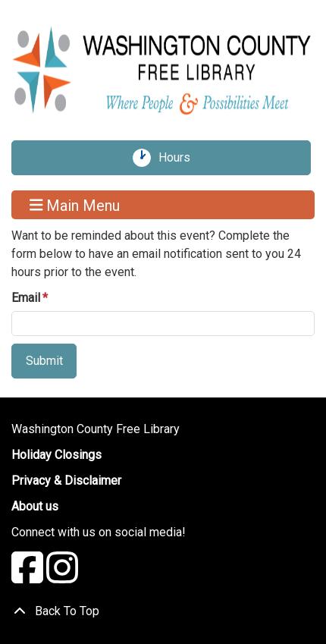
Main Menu (75, 205)
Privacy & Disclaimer (66, 481)
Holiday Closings (56, 455)
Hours (180, 158)
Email (26, 298)
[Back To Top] (163, 611)
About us (35, 506)
